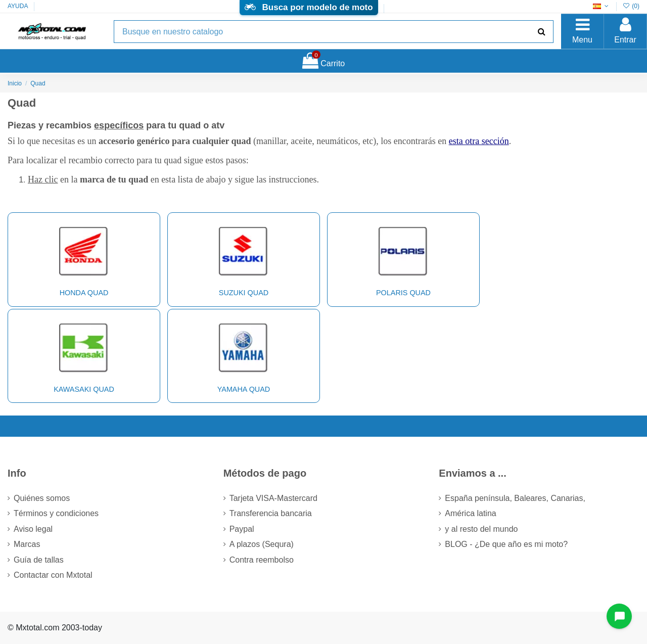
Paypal (242, 529)
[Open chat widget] (619, 616)
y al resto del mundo (481, 529)
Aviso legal (33, 529)
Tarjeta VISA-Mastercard (273, 498)
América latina (470, 513)
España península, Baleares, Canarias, (515, 498)
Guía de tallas (39, 560)
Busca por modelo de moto (309, 7)
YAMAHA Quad (243, 355)
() (631, 6)
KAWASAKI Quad (84, 355)
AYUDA (18, 6)
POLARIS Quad (403, 258)
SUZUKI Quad (243, 258)
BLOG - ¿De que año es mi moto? (506, 544)
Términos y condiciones (56, 513)
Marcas (27, 544)
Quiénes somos (42, 498)
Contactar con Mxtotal (53, 575)
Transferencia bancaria (271, 513)
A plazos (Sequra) (262, 544)
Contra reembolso (262, 560)
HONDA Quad (84, 258)
